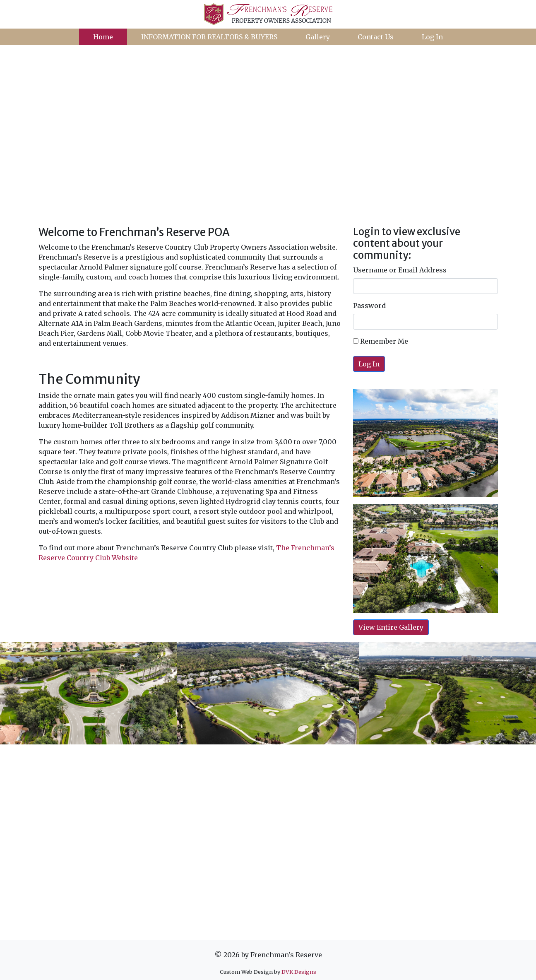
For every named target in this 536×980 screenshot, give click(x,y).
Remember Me (381, 341)
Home (103, 37)
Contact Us (376, 37)
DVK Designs (299, 972)
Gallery (318, 37)
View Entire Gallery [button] (391, 627)
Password (369, 306)
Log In (432, 37)
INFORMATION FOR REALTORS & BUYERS (209, 37)
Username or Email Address (400, 270)
